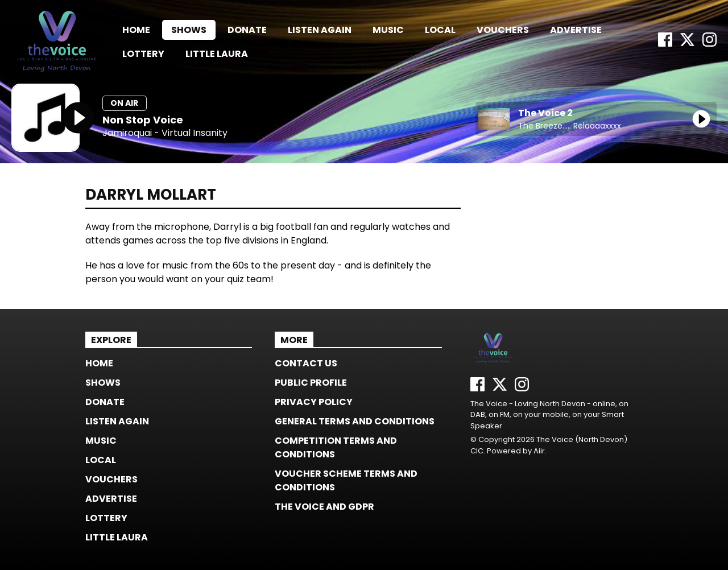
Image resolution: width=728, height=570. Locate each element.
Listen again (320, 30)
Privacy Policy (314, 402)
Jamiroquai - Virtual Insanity (165, 133)
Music (388, 30)
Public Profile (311, 383)
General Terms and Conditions (355, 421)
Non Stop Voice (143, 120)
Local (440, 30)
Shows (189, 30)
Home (136, 30)
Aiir (539, 451)
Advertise (576, 30)
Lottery (143, 54)
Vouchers (503, 30)
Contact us (306, 363)
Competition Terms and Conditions (336, 447)
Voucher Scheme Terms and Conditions (346, 480)
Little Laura (217, 54)
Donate (247, 30)
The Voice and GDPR (324, 507)
